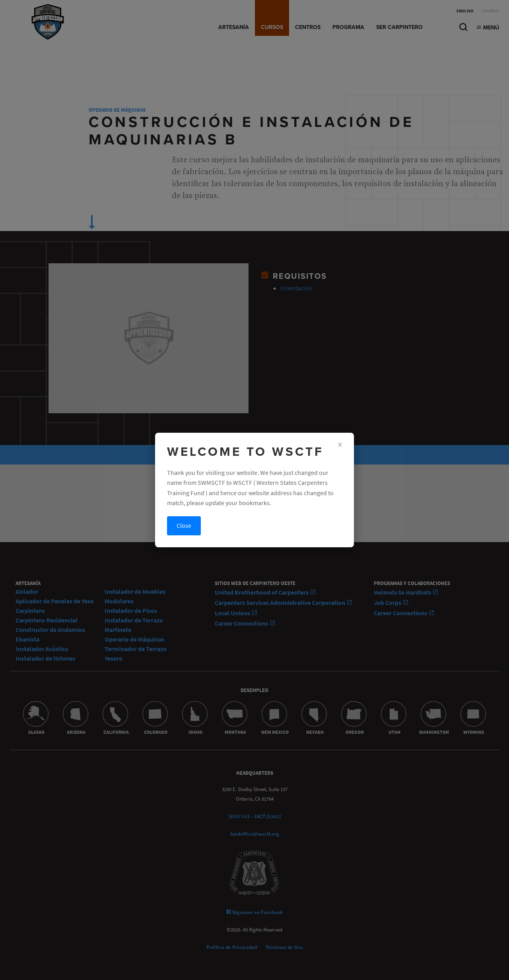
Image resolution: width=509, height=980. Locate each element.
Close (184, 526)
